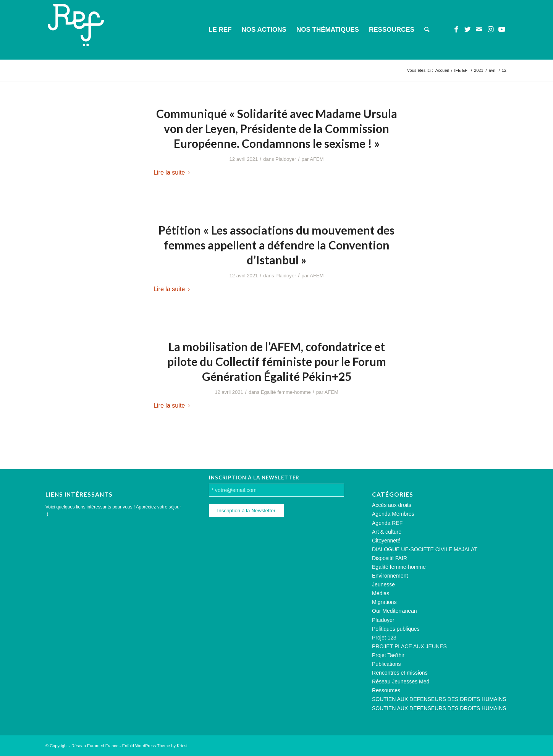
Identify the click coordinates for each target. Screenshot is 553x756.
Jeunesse (383, 584)
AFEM (317, 159)
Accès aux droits (392, 505)
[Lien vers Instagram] (490, 29)
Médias (381, 593)
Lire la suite (173, 172)
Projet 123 (384, 638)
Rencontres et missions (400, 673)
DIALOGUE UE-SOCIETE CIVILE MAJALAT (425, 549)
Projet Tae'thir (388, 655)
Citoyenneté (386, 541)
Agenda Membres (393, 514)
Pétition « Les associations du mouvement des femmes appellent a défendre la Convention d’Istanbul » (276, 245)
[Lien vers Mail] (479, 29)
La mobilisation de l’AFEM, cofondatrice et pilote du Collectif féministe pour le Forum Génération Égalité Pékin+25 (277, 361)
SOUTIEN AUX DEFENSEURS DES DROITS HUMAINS (439, 699)
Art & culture (387, 532)
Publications (386, 664)
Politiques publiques (396, 629)
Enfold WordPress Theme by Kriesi (155, 746)
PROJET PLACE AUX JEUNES (409, 646)
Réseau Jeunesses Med (401, 682)
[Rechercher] (427, 30)
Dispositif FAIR (390, 558)
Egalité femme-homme (286, 392)
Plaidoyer (286, 159)
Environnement (390, 576)
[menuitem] (220, 30)
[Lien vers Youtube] (502, 29)
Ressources (386, 690)
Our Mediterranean (395, 611)
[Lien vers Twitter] (467, 29)
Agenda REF (387, 523)
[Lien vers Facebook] (456, 29)
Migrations (384, 602)
